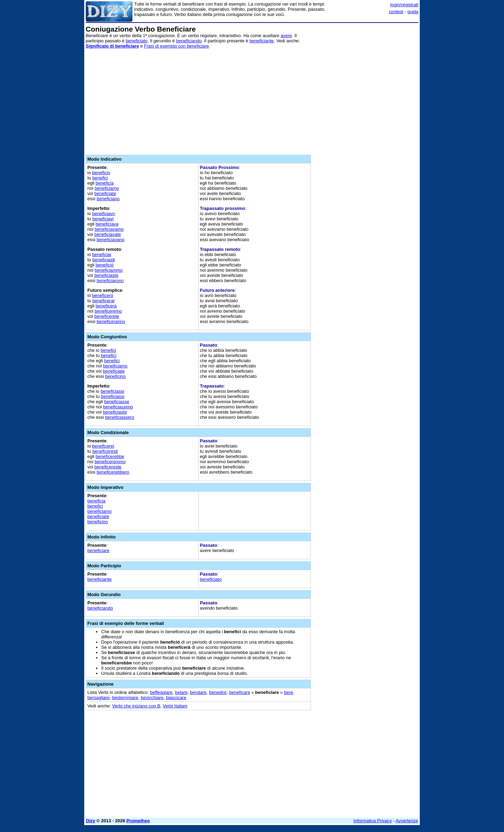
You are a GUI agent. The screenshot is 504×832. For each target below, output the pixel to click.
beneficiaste (106, 275)
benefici (100, 178)
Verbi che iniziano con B (136, 706)
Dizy (91, 821)
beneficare (240, 692)
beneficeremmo (110, 462)
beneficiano (108, 199)
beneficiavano (111, 240)
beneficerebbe (110, 456)
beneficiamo (107, 188)
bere (288, 692)
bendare (198, 692)
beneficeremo (108, 311)
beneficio (101, 173)
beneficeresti (105, 451)
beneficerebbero (113, 472)
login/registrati (404, 5)
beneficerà (106, 306)
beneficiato (137, 41)
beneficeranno (111, 321)
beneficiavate (108, 234)
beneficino (115, 376)
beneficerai (103, 301)
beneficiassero (120, 417)
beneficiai (102, 254)
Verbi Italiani (175, 706)
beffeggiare (161, 692)
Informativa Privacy (373, 821)
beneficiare (98, 550)
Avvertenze (407, 821)
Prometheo (138, 821)
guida (413, 12)
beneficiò (105, 265)
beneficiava (107, 224)
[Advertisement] (366, 129)
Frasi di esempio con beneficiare (176, 46)
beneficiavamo (109, 229)
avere (286, 36)
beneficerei (103, 446)
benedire (218, 692)
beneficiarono (110, 281)
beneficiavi (103, 219)
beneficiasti (103, 260)
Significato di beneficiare (112, 46)
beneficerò (103, 295)
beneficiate (105, 193)
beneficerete (107, 316)
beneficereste (108, 467)
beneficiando (189, 41)
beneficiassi (112, 391)
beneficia (105, 183)
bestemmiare (125, 698)
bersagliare (98, 698)
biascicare (176, 698)
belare (181, 692)
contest (396, 12)
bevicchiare (152, 698)
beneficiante (262, 41)
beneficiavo (104, 214)
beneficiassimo (118, 407)
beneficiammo (109, 270)
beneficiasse (116, 402)
